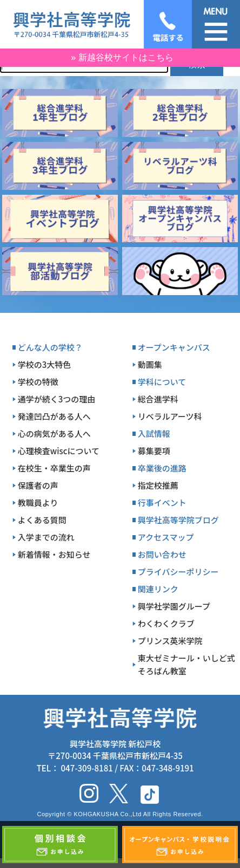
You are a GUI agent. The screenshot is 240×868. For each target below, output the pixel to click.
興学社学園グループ (174, 606)
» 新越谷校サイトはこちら (122, 57)
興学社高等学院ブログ (178, 520)
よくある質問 (42, 520)
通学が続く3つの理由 (57, 399)
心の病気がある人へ (54, 433)
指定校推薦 (158, 485)
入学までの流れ (46, 537)
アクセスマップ (166, 537)
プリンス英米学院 (170, 641)
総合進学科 (158, 399)
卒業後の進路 (162, 468)
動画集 (150, 364)
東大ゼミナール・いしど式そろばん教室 (186, 664)
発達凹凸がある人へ (54, 416)
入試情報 (154, 433)
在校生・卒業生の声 (54, 468)
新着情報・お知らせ (54, 554)
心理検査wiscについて (59, 451)
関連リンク (158, 589)
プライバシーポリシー (178, 572)
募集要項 (154, 451)
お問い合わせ (162, 554)
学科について (162, 382)
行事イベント (162, 503)
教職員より (38, 503)
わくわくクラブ (166, 623)
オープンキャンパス (174, 347)
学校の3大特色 (45, 364)
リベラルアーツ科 (170, 416)
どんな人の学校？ (50, 347)
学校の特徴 (38, 382)
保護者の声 (38, 485)
